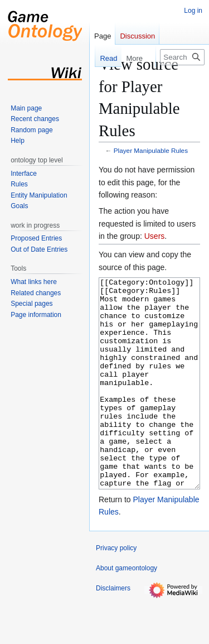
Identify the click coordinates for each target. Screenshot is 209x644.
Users (155, 236)
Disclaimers (113, 630)
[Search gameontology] (182, 57)
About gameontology (127, 610)
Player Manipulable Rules (151, 150)
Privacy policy (116, 590)
